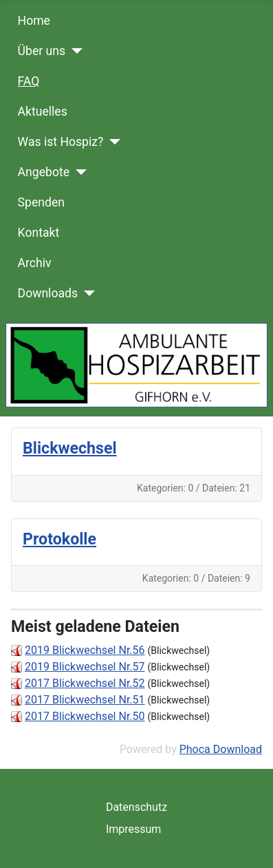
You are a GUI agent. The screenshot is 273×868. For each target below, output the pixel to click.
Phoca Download (221, 749)
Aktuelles (43, 112)
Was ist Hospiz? (61, 142)
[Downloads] (86, 293)
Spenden (41, 202)
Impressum (134, 829)
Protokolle (59, 539)
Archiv (35, 263)
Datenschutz (136, 807)
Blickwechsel (70, 448)
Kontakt (39, 233)
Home (34, 21)
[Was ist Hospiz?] (112, 142)
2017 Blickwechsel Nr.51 (85, 700)
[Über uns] (74, 51)
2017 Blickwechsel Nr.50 (85, 716)
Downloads (48, 293)
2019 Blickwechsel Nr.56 (85, 650)
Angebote (44, 172)
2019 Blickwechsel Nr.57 (85, 667)
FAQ (29, 81)
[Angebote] (78, 172)
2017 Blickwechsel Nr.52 (85, 683)
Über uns (42, 51)
